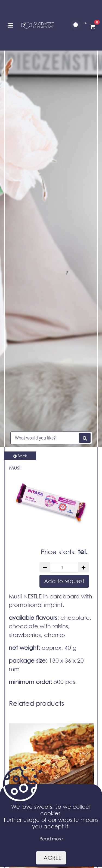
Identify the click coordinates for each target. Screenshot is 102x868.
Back (20, 456)
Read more (51, 839)
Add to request (64, 581)
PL (85, 23)
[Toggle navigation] (10, 25)
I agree (51, 858)
